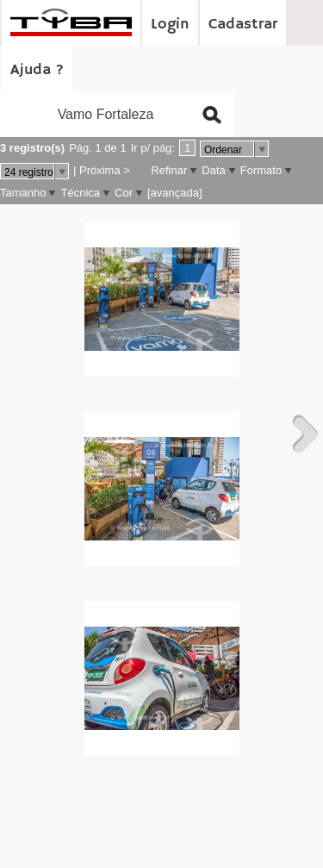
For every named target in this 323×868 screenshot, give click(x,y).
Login (170, 24)
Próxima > (105, 170)
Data (213, 170)
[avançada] (175, 193)
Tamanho (23, 193)
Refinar (169, 170)
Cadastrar (243, 24)
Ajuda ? (37, 70)
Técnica (80, 193)
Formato (261, 170)
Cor (124, 193)
